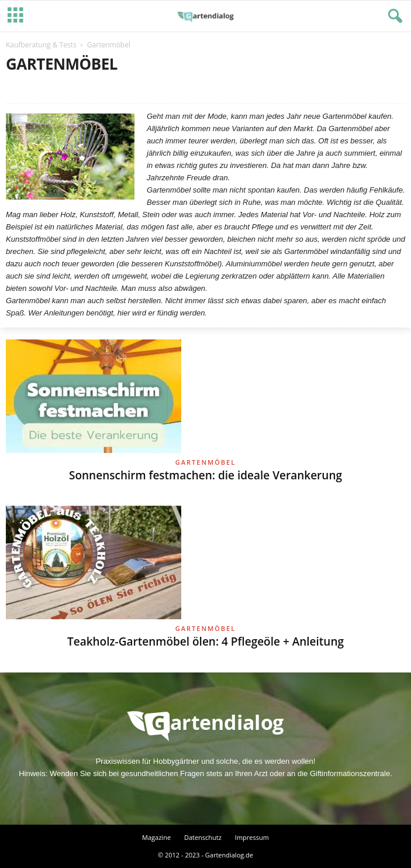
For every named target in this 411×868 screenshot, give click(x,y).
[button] (393, 16)
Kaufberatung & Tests (41, 45)
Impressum (252, 837)
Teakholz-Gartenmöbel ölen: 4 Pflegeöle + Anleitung (206, 641)
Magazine (156, 837)
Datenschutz (203, 837)
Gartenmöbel (206, 462)
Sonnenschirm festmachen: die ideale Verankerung (206, 475)
